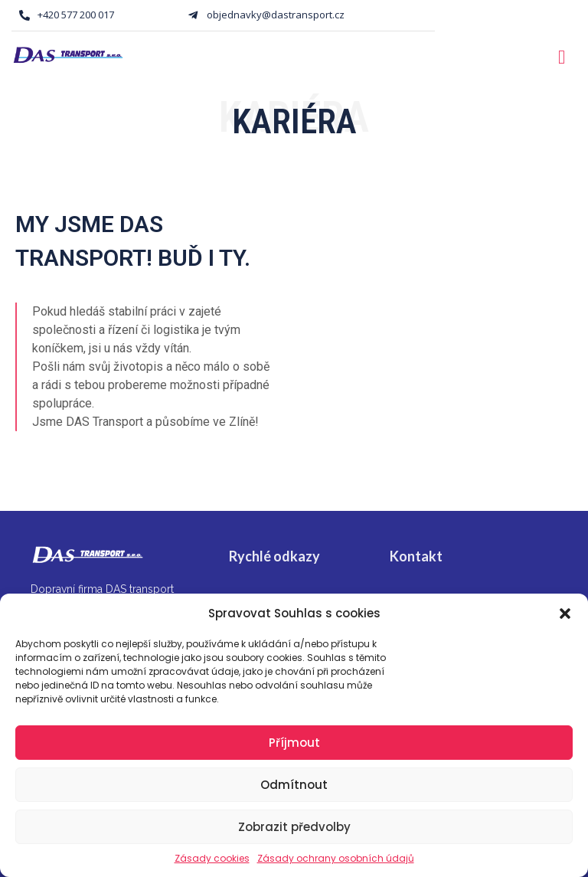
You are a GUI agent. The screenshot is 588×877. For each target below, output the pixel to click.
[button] (565, 614)
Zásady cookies (212, 858)
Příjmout (294, 743)
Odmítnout (294, 785)
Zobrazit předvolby (294, 827)
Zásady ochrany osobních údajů (336, 858)
